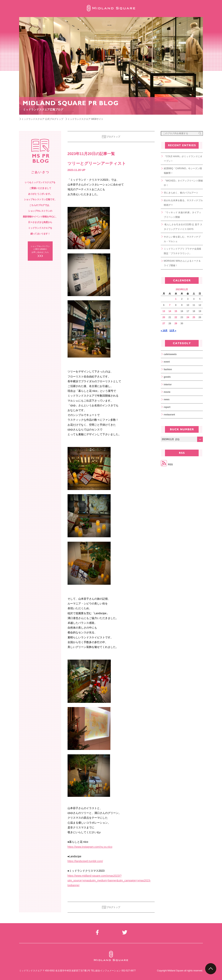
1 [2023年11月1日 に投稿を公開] (176, 299)
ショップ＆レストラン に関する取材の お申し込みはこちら (40, 249)
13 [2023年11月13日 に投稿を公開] (164, 311)
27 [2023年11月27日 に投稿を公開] (164, 323)
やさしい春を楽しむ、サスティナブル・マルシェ (182, 239)
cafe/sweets (170, 354)
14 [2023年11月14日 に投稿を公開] (170, 311)
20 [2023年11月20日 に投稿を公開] (164, 317)
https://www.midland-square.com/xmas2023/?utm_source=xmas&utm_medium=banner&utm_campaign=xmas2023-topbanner (109, 880)
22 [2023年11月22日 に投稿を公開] (176, 317)
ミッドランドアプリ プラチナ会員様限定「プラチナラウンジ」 (182, 251)
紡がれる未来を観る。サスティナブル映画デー (183, 203)
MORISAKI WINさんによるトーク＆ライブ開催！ (182, 263)
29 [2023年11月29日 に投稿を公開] (176, 323)
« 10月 (164, 331)
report (167, 407)
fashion (168, 369)
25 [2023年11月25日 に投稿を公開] (194, 317)
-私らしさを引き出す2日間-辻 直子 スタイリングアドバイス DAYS (183, 227)
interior (168, 385)
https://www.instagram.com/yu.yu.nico (90, 847)
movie (167, 392)
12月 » (173, 331)
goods (167, 377)
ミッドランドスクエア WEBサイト (85, 119)
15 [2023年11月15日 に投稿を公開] (176, 311)
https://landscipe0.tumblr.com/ (85, 861)
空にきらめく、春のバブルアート (181, 193)
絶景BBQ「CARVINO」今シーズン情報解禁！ (183, 171)
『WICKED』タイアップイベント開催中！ (183, 183)
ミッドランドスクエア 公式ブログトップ (42, 119)
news (167, 399)
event (167, 362)
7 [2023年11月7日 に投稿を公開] (170, 305)
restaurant (169, 415)
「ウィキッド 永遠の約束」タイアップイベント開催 (182, 215)
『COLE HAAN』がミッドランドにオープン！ (183, 159)
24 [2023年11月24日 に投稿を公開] (188, 317)
